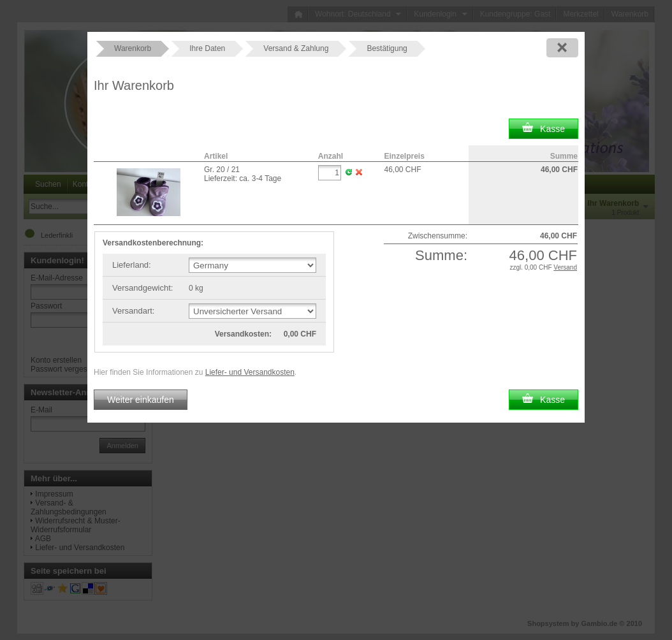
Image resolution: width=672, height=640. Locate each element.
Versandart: (134, 311)
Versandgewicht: (142, 288)
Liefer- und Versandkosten (250, 372)
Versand (565, 267)
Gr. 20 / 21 (222, 170)
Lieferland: (132, 265)
